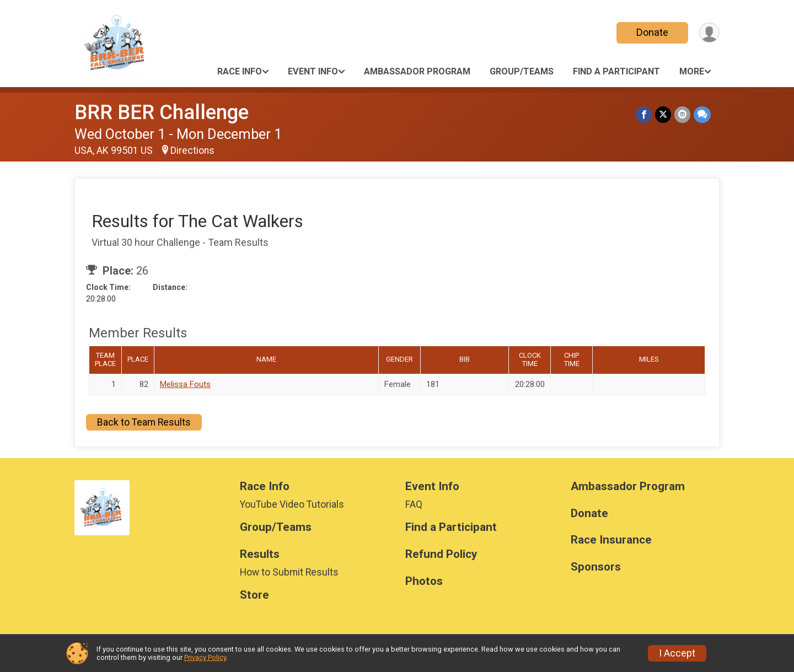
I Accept (677, 653)
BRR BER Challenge (162, 112)
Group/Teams (522, 71)
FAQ (414, 504)
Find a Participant (616, 71)
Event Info (313, 71)
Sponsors (596, 567)
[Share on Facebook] (644, 114)
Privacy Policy (205, 657)
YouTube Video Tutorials (292, 504)
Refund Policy (441, 554)
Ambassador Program (417, 71)
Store (254, 595)
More (692, 71)
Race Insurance (611, 540)
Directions (192, 150)
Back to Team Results (144, 422)
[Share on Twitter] (663, 114)
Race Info (240, 71)
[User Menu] (709, 33)
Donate (652, 32)
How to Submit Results (289, 572)
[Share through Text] (702, 114)
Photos (424, 581)
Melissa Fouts (185, 384)
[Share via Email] (682, 114)
